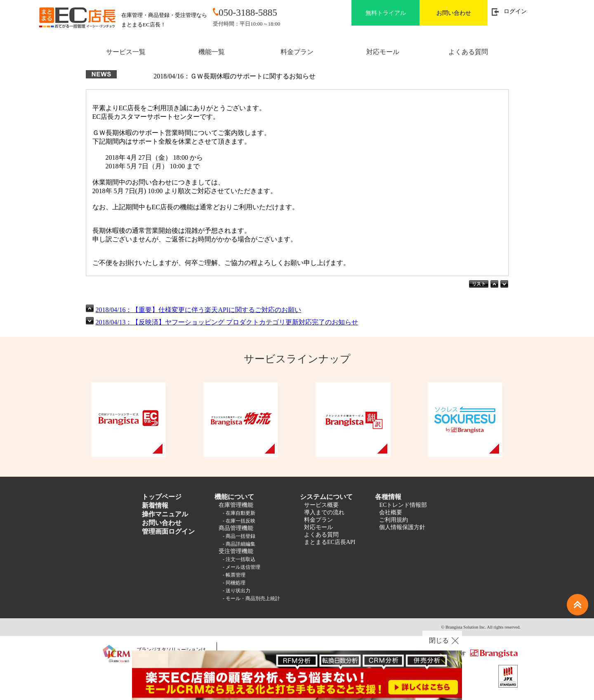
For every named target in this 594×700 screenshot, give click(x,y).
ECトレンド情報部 (403, 505)
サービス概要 (321, 505)
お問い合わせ (454, 13)
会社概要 (391, 512)
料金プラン (297, 52)
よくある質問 (468, 52)
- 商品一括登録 (239, 536)
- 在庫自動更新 (239, 513)
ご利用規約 (394, 520)
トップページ (162, 497)
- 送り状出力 (237, 591)
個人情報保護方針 (402, 527)
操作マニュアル (165, 514)
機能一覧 (212, 52)
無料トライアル (386, 13)
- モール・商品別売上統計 (251, 598)
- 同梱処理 (234, 583)
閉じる (439, 640)
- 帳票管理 (234, 575)
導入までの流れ (324, 512)
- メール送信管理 (242, 567)
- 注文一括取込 (239, 559)
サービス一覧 (126, 52)
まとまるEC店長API (330, 542)
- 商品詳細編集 (239, 544)
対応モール (383, 52)
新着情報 (155, 505)
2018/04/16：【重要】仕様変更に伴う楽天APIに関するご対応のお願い (199, 310)
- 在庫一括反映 (239, 521)
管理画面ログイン (168, 531)
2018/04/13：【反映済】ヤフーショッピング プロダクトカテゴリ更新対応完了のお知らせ (227, 322)
